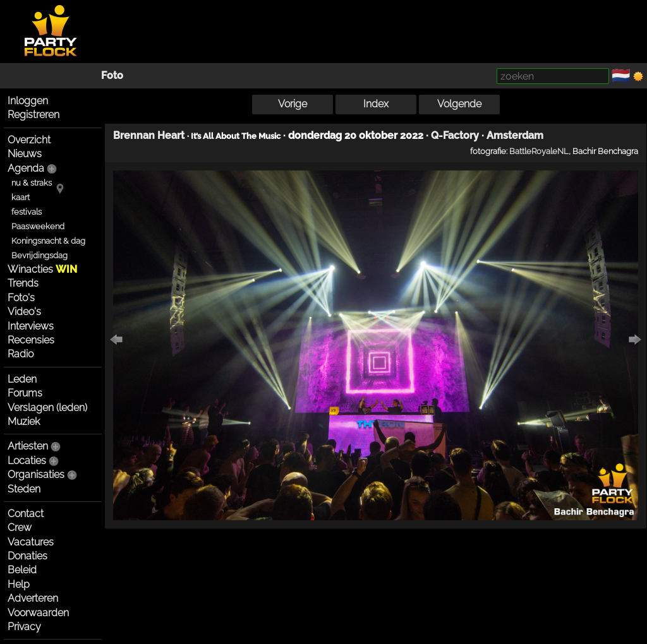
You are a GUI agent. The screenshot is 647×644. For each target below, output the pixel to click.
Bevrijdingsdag (39, 255)
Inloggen (28, 101)
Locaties (27, 461)
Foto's (21, 298)
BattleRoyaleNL (539, 151)
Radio (21, 354)
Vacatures (31, 542)
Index (376, 104)
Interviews (31, 326)
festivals (27, 212)
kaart (21, 197)
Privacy (24, 627)
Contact (26, 514)
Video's (24, 312)
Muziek (24, 421)
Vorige (293, 104)
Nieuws (25, 154)
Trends (23, 283)
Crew (20, 528)
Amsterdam (515, 135)
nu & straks (32, 183)
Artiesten (28, 446)
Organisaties (36, 474)
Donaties (27, 556)
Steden (24, 489)
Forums (25, 393)
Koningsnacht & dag (48, 241)
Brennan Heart (149, 135)
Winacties (42, 269)
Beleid (22, 570)
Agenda (26, 168)
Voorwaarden (38, 613)
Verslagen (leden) (47, 408)
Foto (112, 75)
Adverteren (33, 598)
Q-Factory (455, 135)
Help (19, 584)
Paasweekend (38, 226)
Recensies (31, 340)
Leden (22, 379)
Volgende (459, 104)
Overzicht (29, 140)
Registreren (33, 115)
